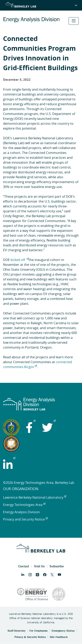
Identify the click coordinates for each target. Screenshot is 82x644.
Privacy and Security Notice (25, 519)
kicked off (20, 260)
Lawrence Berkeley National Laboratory (35, 497)
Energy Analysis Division (21, 512)
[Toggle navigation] (74, 21)
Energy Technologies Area (24, 505)
